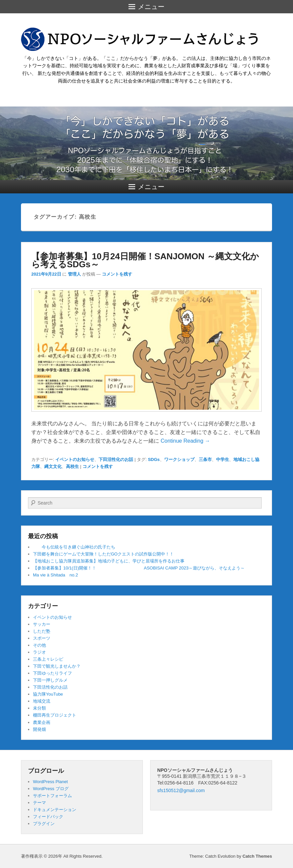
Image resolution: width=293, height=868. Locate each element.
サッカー (42, 624)
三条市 (205, 459)
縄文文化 (53, 466)
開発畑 (39, 729)
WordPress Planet (50, 782)
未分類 (39, 708)
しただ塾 (42, 631)
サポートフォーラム (52, 796)
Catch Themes (257, 856)
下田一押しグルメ (50, 680)
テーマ (39, 803)
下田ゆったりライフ (52, 673)
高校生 (72, 466)
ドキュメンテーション (55, 810)
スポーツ (42, 638)
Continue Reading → (185, 441)
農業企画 (42, 722)
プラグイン (44, 824)
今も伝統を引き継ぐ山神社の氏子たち (74, 547)
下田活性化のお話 (116, 459)
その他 (39, 645)
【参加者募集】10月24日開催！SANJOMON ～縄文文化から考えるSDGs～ (145, 260)
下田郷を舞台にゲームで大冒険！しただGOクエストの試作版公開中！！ (103, 554)
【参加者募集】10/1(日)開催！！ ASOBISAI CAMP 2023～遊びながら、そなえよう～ (139, 568)
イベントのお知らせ (75, 459)
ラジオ (39, 652)
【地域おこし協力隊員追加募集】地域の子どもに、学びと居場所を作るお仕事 (109, 561)
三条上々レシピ (48, 659)
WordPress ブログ (51, 789)
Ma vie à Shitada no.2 (55, 575)
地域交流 (42, 701)
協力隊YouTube (48, 694)
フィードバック (48, 817)
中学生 (223, 459)
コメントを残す (117, 274)
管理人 (74, 274)
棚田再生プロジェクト (55, 715)
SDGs (154, 459)
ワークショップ (179, 459)
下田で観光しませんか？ (57, 666)
